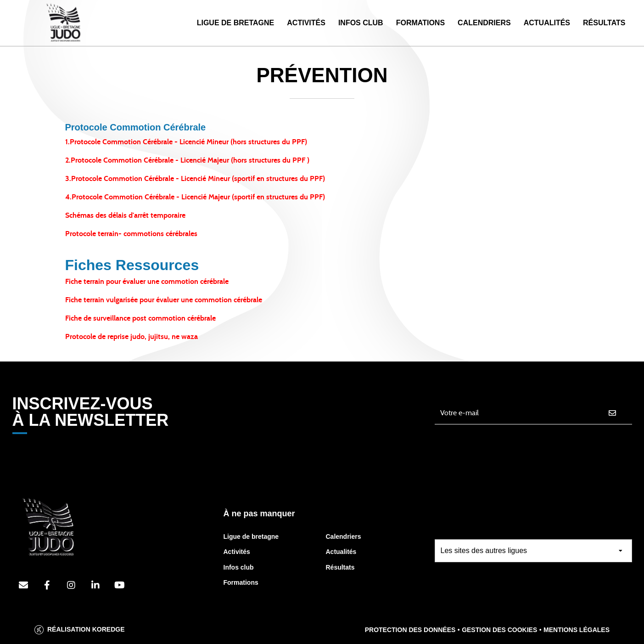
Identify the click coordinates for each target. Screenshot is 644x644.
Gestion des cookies (499, 630)
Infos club (239, 567)
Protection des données (410, 630)
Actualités (547, 23)
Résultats (604, 23)
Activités (306, 23)
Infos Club (361, 23)
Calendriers (484, 23)
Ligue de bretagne (251, 537)
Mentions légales (577, 630)
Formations (420, 23)
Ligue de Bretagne (236, 23)
